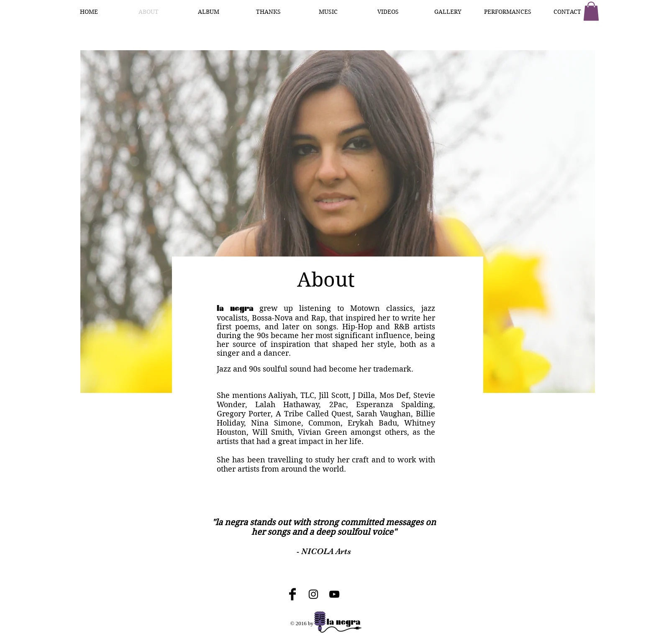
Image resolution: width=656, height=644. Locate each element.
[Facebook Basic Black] (292, 594)
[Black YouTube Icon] (334, 594)
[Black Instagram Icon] (313, 594)
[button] (591, 11)
